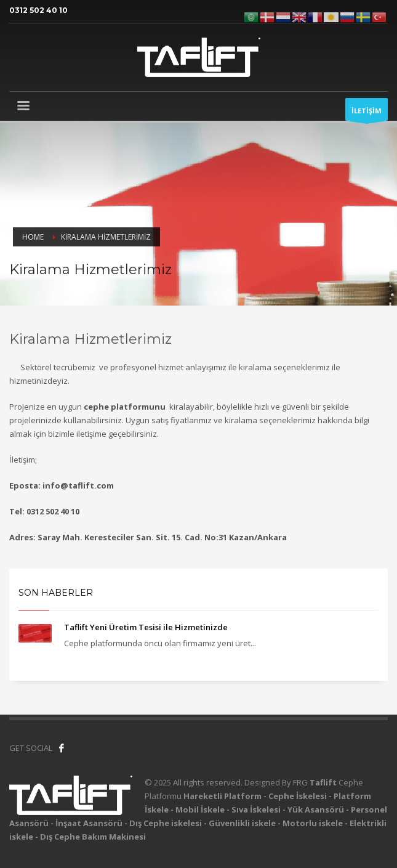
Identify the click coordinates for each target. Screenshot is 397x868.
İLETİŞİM (367, 113)
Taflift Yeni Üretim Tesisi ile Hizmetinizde (146, 627)
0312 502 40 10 (38, 10)
